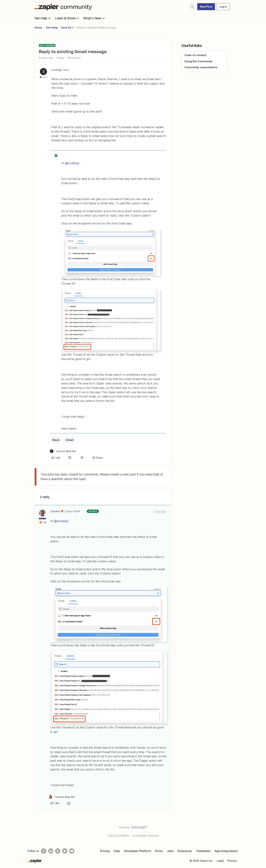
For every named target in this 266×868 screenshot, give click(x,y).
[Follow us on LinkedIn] (51, 851)
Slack (56, 440)
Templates (203, 851)
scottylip (57, 70)
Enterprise (185, 851)
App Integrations (226, 851)
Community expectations (201, 67)
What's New (94, 18)
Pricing (105, 851)
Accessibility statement (146, 836)
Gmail (70, 440)
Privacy (232, 861)
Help (117, 851)
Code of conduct (195, 55)
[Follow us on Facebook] (44, 851)
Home (38, 28)
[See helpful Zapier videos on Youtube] (72, 851)
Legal (220, 861)
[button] (206, 7)
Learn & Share (67, 18)
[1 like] (63, 451)
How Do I (67, 28)
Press (159, 851)
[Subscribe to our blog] (58, 851)
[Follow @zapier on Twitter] (65, 851)
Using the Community (198, 61)
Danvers (55, 511)
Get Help (43, 18)
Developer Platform (138, 851)
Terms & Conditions (119, 836)
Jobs (170, 851)
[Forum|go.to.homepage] (64, 7)
